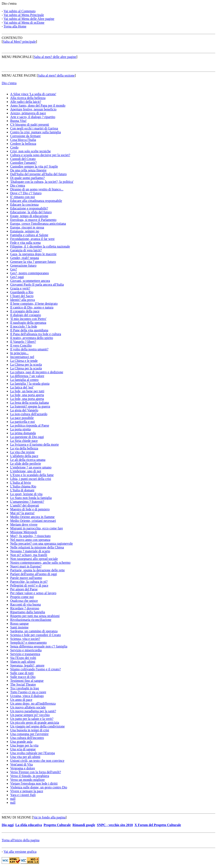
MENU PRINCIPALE (17, 57)
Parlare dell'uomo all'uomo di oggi (34, 574)
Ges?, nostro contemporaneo (30, 273)
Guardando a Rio (22, 292)
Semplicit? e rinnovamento (28, 643)
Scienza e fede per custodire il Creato (35, 635)
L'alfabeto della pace (24, 456)
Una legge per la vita (24, 745)
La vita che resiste (22, 452)
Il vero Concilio (21, 345)
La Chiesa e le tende (24, 361)
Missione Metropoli (24, 532)
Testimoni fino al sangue (27, 681)
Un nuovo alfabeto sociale (28, 707)
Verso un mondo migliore (27, 780)
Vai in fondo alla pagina (49, 817)
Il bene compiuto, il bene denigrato (34, 304)
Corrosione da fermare (25, 136)
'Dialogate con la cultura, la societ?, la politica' (42, 182)
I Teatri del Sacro (22, 296)
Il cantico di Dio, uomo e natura (32, 307)
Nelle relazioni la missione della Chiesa (37, 547)
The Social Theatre (23, 684)
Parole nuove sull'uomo (26, 578)
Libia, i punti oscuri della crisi (31, 479)
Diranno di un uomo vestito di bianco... (37, 189)
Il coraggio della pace (25, 311)
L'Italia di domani (22, 490)
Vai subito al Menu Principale (24, 15)
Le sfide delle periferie (26, 464)
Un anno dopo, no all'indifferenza (33, 703)
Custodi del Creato (23, 159)
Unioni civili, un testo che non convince (37, 761)
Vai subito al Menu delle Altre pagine (29, 19)
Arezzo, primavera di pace (28, 113)
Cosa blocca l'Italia (23, 140)
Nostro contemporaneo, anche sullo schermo (40, 563)
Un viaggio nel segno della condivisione (37, 726)
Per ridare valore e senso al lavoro (33, 593)
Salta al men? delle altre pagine (55, 57)
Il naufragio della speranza (28, 323)
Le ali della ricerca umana (28, 460)
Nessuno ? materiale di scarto (30, 551)
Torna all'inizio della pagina (21, 840)
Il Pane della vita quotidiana (29, 330)
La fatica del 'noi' (22, 387)
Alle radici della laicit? (26, 102)
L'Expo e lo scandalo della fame (32, 475)
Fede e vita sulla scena (25, 243)
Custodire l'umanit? (23, 163)
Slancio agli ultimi (23, 662)
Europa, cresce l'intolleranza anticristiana (38, 224)
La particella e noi (22, 422)
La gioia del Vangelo (24, 410)
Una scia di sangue (23, 749)
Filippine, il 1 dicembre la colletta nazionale (40, 246)
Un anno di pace (21, 700)
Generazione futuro (23, 265)
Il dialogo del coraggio (26, 315)
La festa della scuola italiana (29, 403)
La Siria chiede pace (24, 441)
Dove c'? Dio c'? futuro (26, 193)
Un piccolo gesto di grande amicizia (35, 723)
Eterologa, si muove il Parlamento (33, 220)
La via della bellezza (24, 448)
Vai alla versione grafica (20, 852)
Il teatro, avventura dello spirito (32, 338)
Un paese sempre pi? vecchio (30, 715)
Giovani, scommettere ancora (30, 281)
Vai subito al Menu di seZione (24, 23)
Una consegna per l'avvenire (29, 734)
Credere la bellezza (23, 144)
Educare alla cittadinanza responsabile (36, 201)
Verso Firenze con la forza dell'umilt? (36, 772)
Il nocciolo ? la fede (24, 326)
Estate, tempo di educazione (29, 216)
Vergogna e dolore (23, 768)
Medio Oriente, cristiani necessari (33, 521)
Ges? (14, 269)
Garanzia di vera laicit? (26, 250)
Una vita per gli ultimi (25, 757)
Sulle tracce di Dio (23, 677)
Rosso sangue (19, 623)
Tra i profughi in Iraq (24, 688)
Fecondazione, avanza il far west (32, 239)
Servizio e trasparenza (25, 654)
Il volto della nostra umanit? (29, 349)
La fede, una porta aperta (27, 395)
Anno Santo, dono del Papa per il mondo (38, 105)
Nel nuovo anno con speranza (30, 540)
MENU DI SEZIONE (16, 817)
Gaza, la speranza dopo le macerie (33, 254)
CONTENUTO (12, 38)
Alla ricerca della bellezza (28, 98)
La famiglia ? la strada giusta (30, 384)
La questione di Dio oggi (27, 437)
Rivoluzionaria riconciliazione (31, 620)
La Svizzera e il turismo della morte (34, 444)
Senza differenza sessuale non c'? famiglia (39, 646)
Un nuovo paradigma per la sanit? (33, 711)
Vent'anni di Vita (22, 764)
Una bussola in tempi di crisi (30, 730)
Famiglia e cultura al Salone (29, 235)
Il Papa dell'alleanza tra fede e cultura (36, 334)
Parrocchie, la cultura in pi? (29, 582)
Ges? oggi (17, 277)
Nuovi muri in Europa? (26, 566)
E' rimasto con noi (22, 197)
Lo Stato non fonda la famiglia (31, 498)
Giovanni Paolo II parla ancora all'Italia (37, 285)
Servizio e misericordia (26, 650)
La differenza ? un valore (27, 376)
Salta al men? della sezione (56, 75)
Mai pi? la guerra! (22, 513)
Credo (14, 147)
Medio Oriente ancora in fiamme (32, 517)
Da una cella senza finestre (28, 170)
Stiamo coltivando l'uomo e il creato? (35, 669)
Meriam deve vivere (24, 524)
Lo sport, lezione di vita (26, 494)
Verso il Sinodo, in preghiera (30, 776)
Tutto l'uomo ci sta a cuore (28, 692)
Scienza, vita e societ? (25, 639)
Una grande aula (21, 742)
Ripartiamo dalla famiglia (28, 612)
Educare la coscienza (24, 205)
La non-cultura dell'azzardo (29, 414)
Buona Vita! (18, 121)
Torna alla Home (15, 26)
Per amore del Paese (24, 589)
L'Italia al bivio (21, 483)
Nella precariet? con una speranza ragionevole (41, 544)
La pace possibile (22, 418)
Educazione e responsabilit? (29, 208)
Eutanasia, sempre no (25, 231)
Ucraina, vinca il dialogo (27, 696)
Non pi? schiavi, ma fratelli (29, 555)
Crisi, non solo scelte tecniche (31, 151)
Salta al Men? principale (19, 42)
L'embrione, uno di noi (26, 471)
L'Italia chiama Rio (23, 486)
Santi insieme (19, 627)
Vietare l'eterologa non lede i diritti (34, 783)
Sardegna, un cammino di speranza (34, 631)
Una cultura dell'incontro (27, 738)
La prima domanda (23, 433)
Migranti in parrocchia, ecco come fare (37, 528)
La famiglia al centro (24, 380)
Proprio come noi (22, 597)
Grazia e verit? (20, 288)
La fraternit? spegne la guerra (30, 406)
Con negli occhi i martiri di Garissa (34, 128)
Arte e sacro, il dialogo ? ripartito (33, 117)
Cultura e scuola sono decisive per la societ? (40, 155)
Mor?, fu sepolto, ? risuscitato (30, 536)
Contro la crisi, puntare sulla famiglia (35, 132)
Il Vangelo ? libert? (23, 342)
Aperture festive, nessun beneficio (33, 109)
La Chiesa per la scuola (26, 364)
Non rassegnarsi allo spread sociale (34, 559)
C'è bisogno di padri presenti (30, 125)
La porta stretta (20, 429)
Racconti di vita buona (25, 604)
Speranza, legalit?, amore (27, 665)
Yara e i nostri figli (23, 795)
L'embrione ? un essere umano (31, 467)
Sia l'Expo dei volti (23, 658)
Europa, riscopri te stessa (27, 227)
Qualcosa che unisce (24, 601)
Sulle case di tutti (22, 673)
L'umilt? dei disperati (25, 505)
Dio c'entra (9, 3)
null (13, 799)
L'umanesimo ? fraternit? (27, 502)
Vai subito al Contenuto (20, 11)
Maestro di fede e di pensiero (30, 509)
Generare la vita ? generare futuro (33, 262)
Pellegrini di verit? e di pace (29, 585)
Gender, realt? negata (25, 258)
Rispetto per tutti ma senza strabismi (35, 616)
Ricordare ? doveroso (25, 608)
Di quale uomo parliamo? (27, 178)
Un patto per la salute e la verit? (32, 719)
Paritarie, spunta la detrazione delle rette (38, 570)
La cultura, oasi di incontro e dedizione (37, 372)
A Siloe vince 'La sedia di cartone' (33, 94)
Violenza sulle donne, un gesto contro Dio (39, 787)
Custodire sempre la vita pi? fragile (34, 166)
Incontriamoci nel (22, 357)
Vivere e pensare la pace (27, 791)
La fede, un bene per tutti (27, 391)
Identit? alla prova (22, 300)
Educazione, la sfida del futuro (31, 212)
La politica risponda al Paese (30, 425)
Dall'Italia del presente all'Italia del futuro (38, 174)
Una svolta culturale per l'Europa (33, 753)
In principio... (19, 353)
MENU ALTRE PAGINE (19, 75)
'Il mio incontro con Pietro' (28, 319)
